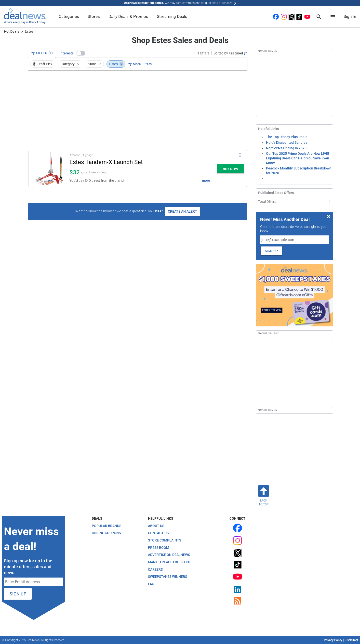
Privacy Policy (333, 640)
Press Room (159, 548)
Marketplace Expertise (169, 562)
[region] (138, 110)
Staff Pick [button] (42, 64)
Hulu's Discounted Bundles (287, 142)
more (206, 180)
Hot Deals (12, 31)
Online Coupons (106, 533)
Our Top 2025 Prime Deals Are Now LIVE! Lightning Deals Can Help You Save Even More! (298, 158)
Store (95, 64)
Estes (116, 64)
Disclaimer (351, 640)
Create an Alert (182, 211)
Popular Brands (107, 526)
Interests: (67, 53)
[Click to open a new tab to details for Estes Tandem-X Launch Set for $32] (49, 169)
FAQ (151, 584)
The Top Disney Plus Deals (287, 137)
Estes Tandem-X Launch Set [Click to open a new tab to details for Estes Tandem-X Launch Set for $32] (106, 162)
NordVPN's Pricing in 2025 (286, 148)
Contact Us (158, 533)
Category (70, 64)
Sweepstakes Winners (167, 577)
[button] (81, 53)
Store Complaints (165, 540)
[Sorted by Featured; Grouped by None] (230, 53)
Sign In (350, 16)
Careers (155, 569)
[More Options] (240, 155)
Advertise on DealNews (169, 555)
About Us (156, 526)
